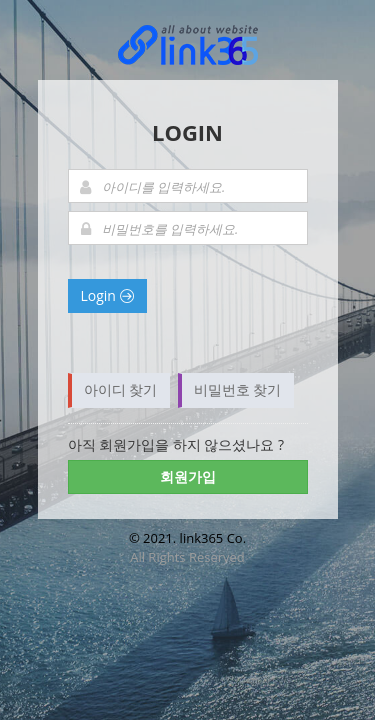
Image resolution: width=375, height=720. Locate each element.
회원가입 (188, 476)
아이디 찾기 (121, 389)
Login (107, 295)
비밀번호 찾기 (238, 389)
